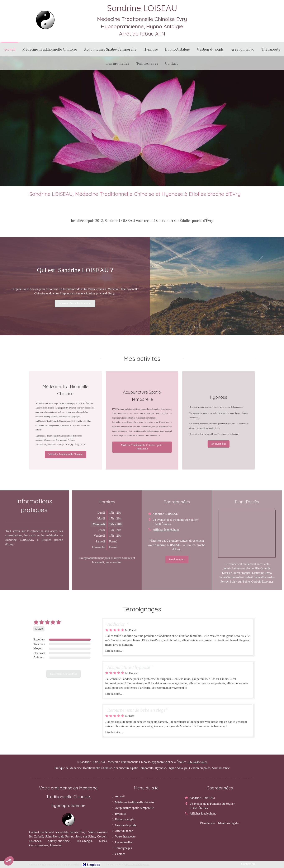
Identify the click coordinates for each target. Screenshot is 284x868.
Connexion (248, 864)
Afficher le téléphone (203, 813)
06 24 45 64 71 (198, 762)
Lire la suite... (114, 651)
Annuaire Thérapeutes (137, 864)
